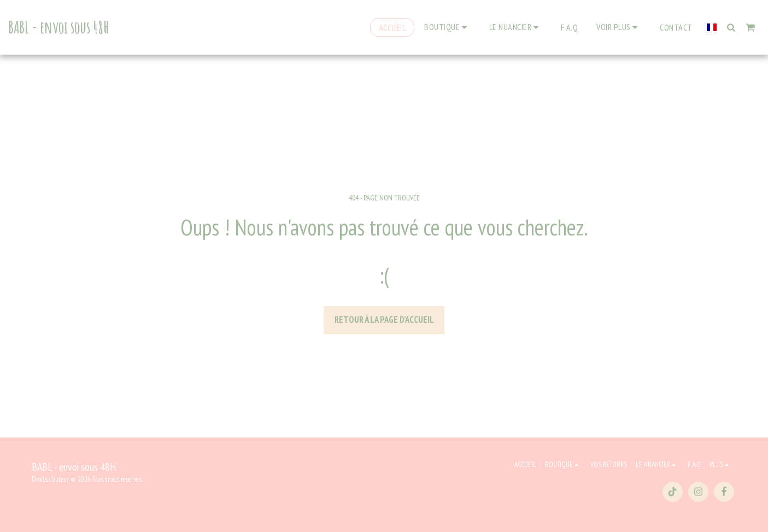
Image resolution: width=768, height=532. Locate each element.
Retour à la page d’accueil (384, 320)
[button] (516, 27)
